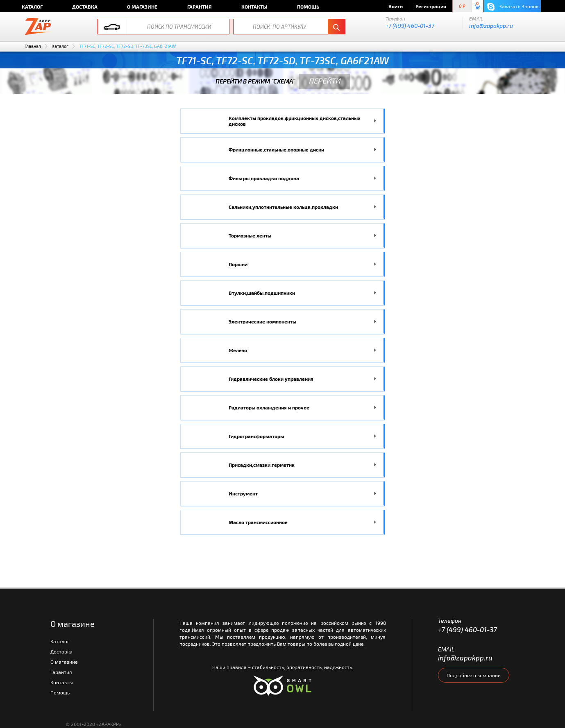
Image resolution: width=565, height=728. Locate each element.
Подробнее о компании (474, 675)
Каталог (32, 7)
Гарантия (200, 7)
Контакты (254, 7)
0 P (462, 6)
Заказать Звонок (513, 7)
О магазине (142, 7)
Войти (396, 6)
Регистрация (431, 6)
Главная (33, 46)
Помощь (308, 7)
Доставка (85, 7)
